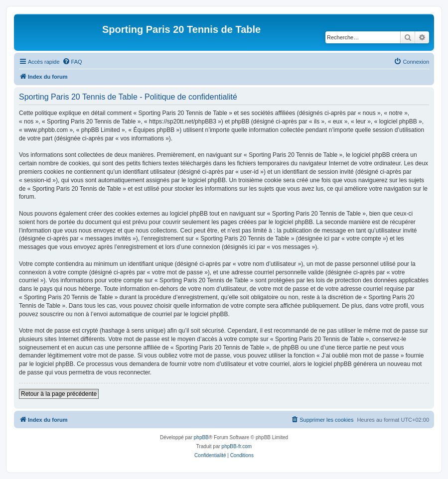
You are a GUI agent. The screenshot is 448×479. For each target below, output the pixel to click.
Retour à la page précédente (59, 394)
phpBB (201, 437)
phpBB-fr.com (237, 446)
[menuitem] (72, 62)
